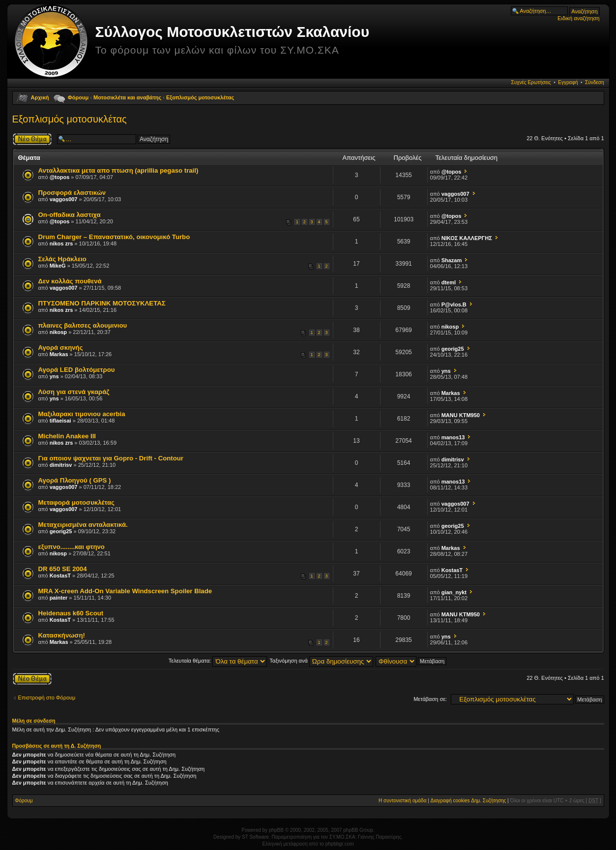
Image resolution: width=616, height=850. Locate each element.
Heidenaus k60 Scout (71, 613)
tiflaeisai (60, 421)
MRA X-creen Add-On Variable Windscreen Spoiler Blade (125, 591)
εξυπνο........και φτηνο (72, 547)
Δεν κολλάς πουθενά (70, 281)
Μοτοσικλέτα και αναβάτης (127, 97)
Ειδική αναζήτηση (578, 18)
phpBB (276, 830)
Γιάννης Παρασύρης (380, 837)
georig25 (453, 349)
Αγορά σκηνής (61, 348)
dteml (449, 282)
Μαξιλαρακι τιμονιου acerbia (82, 414)
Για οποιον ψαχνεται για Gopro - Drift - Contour (111, 458)
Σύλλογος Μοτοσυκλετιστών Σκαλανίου (233, 32)
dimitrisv (61, 465)
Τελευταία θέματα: (218, 661)
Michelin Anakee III (67, 436)
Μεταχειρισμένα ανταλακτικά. (83, 525)
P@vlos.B (454, 304)
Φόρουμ (78, 97)
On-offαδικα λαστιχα (70, 215)
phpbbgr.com (340, 844)
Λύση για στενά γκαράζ (74, 392)
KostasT (60, 576)
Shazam (452, 260)
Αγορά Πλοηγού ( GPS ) (75, 480)
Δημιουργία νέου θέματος (32, 139)
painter (59, 598)
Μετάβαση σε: (430, 699)
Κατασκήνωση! (62, 635)
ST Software (255, 837)
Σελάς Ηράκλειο (62, 259)
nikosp (58, 332)
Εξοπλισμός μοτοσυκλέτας (200, 97)
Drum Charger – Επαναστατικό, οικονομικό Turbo (114, 237)
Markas (59, 354)
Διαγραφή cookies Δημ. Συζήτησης (469, 801)
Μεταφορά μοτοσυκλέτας (76, 502)
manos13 (453, 437)
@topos (60, 177)
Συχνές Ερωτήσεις (531, 82)
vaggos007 (64, 199)
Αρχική (40, 97)
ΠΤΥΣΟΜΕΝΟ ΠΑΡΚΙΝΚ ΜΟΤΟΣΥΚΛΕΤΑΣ (102, 303)
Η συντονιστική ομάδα (402, 801)
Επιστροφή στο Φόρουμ (47, 698)
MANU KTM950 (461, 415)
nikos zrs (61, 243)
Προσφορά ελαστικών (72, 193)
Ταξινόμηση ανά (321, 661)
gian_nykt (454, 592)
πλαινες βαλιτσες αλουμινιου (83, 325)
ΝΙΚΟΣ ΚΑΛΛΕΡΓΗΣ (467, 238)
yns (54, 376)
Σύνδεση (594, 82)
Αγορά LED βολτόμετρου (77, 370)
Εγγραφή (568, 82)
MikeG (58, 266)
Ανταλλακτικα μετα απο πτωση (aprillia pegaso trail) (118, 170)
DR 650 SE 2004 (63, 569)
